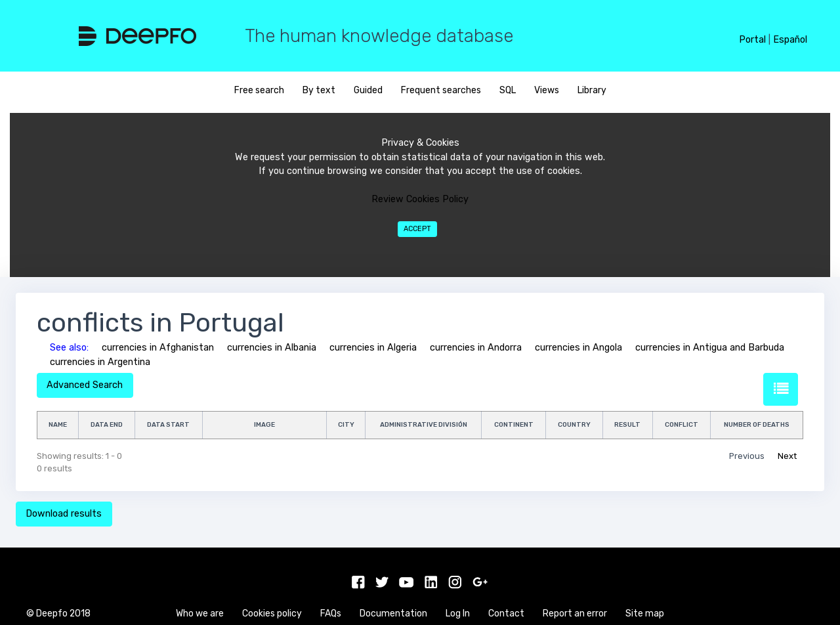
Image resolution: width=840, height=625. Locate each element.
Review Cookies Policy (420, 199)
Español (790, 40)
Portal (752, 40)
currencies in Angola (578, 348)
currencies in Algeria (373, 348)
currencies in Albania (272, 348)
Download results (64, 514)
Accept (417, 229)
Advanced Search (85, 385)
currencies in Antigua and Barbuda (710, 348)
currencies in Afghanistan (158, 348)
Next (787, 456)
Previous (747, 456)
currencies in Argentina (100, 362)
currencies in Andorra (476, 348)
